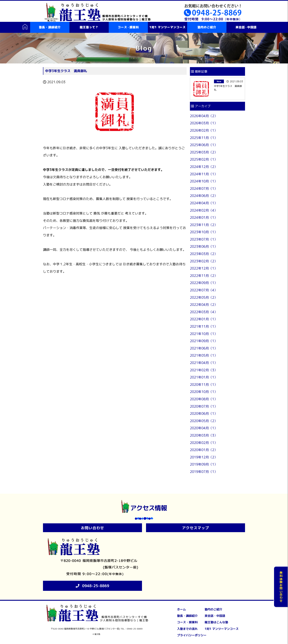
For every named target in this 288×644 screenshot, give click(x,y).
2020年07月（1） (204, 406)
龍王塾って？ (89, 27)
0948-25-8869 (96, 586)
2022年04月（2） (204, 305)
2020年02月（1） (204, 443)
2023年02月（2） (204, 261)
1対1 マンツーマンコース (168, 27)
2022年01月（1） (204, 319)
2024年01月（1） (204, 218)
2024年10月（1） (204, 181)
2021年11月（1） (204, 326)
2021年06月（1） (204, 348)
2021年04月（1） (204, 363)
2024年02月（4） (204, 210)
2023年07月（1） (204, 239)
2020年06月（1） (204, 414)
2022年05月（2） (204, 298)
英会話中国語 (246, 27)
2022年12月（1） (204, 268)
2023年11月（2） (204, 225)
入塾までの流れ (187, 629)
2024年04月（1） (204, 203)
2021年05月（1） (204, 355)
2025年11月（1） (204, 138)
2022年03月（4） (204, 312)
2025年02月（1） (204, 159)
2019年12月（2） (204, 457)
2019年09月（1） (204, 464)
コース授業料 (128, 27)
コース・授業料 (187, 622)
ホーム (181, 609)
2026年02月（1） (204, 130)
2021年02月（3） (204, 370)
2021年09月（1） (204, 341)
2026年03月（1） (204, 123)
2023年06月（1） (204, 247)
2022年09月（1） (204, 283)
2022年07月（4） (204, 290)
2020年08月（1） (204, 399)
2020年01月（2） (204, 450)
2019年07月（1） (204, 472)
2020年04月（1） (204, 428)
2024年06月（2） (204, 196)
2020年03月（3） (204, 435)
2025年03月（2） (204, 152)
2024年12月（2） (204, 167)
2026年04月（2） (204, 116)
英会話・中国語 (215, 616)
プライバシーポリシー (192, 635)
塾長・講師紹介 (50, 27)
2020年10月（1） (204, 392)
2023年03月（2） (204, 254)
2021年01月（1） (204, 377)
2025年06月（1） (204, 145)
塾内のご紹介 (207, 27)
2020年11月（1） (204, 385)
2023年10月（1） (204, 232)
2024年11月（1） (204, 174)
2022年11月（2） (204, 276)
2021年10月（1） (204, 334)
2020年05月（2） (204, 421)
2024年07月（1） (204, 189)
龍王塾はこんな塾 (216, 622)
